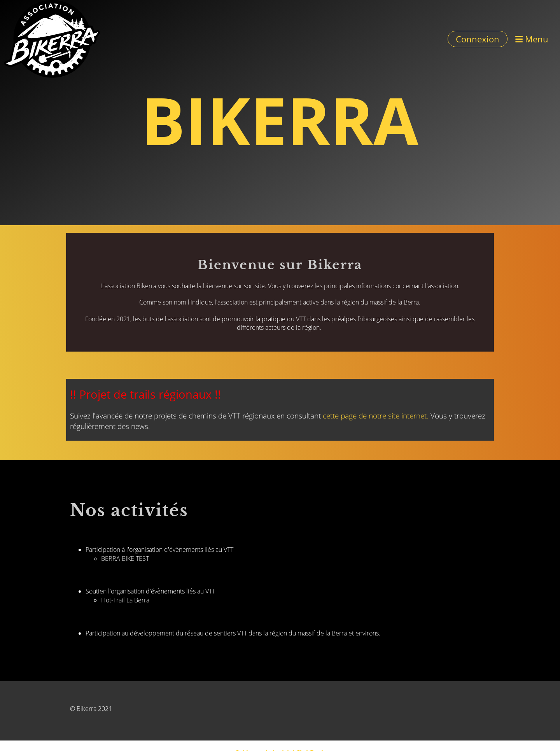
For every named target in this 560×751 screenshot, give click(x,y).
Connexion (478, 39)
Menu (532, 39)
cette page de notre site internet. (376, 416)
